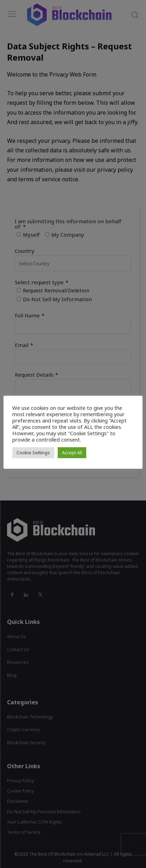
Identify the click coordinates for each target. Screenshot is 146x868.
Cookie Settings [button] (33, 453)
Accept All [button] (72, 453)
